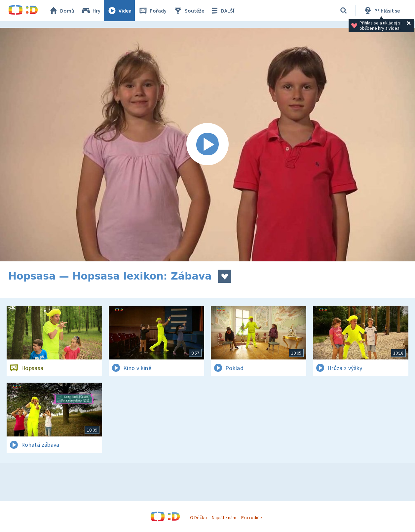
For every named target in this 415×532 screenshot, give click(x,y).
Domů (61, 11)
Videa (119, 11)
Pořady (152, 11)
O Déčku (198, 517)
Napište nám (224, 517)
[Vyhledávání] (344, 11)
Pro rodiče (252, 517)
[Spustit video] (207, 145)
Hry (91, 11)
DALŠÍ (222, 11)
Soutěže (189, 11)
